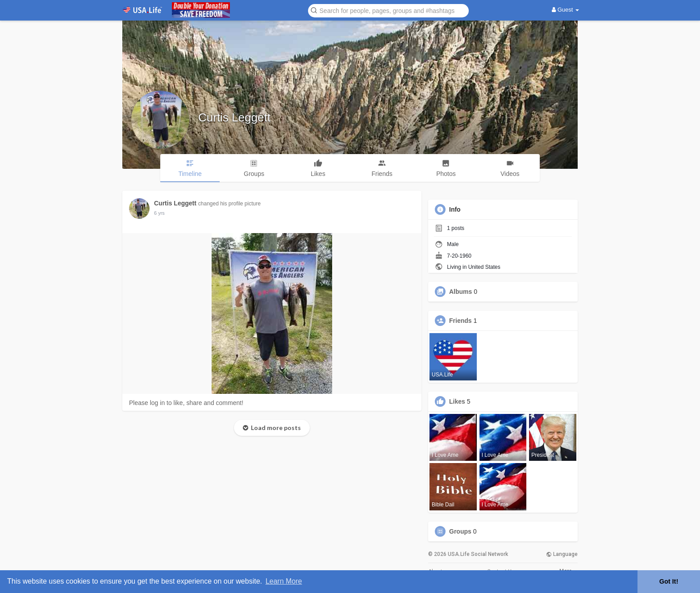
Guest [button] (565, 10)
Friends (460, 321)
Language (562, 554)
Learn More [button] (284, 581)
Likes (457, 401)
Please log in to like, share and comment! (186, 403)
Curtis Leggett (234, 117)
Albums (460, 292)
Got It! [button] (669, 581)
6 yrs (159, 213)
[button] (388, 10)
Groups (460, 531)
